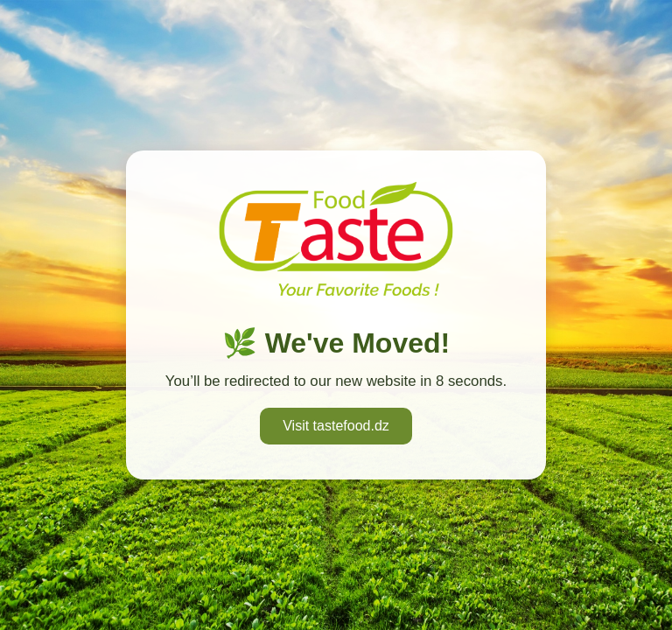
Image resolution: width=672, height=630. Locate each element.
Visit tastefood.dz (336, 426)
